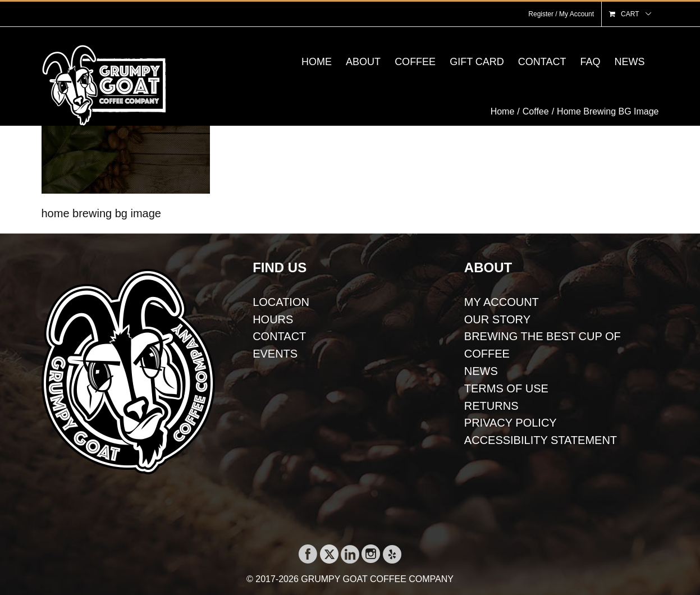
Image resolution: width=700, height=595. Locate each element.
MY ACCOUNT (502, 302)
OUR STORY (497, 319)
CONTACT (279, 336)
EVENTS (275, 354)
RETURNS (491, 406)
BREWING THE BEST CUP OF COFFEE (543, 345)
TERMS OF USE (506, 388)
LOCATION (281, 302)
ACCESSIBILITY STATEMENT (541, 440)
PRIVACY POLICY (511, 423)
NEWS (481, 371)
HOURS (273, 319)
